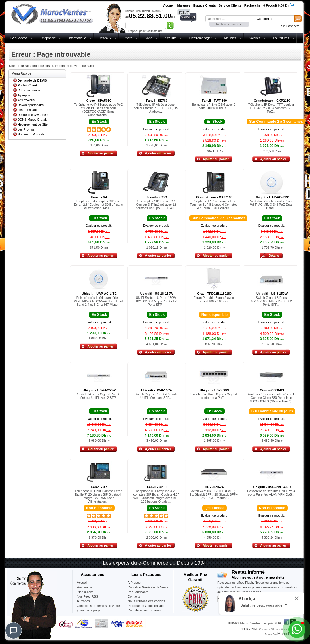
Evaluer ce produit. (156, 129)
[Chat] (14, 630)
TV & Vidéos (19, 38)
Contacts (134, 596)
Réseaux (105, 38)
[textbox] (230, 19)
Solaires (255, 38)
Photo (128, 38)
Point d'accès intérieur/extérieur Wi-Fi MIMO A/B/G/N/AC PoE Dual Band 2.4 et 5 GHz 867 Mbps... (98, 301)
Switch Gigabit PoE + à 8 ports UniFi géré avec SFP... (156, 396)
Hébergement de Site (33, 124)
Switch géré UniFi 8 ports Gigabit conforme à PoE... (214, 396)
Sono (149, 38)
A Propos (134, 583)
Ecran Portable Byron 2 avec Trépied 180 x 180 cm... (213, 299)
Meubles (230, 38)
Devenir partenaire (31, 105)
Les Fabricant (27, 110)
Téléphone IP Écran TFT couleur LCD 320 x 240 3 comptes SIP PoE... (271, 108)
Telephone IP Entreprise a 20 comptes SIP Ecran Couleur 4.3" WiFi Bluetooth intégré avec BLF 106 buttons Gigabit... (156, 496)
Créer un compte (29, 90)
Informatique (77, 38)
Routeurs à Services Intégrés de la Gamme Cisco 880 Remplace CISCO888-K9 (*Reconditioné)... (271, 398)
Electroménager (201, 38)
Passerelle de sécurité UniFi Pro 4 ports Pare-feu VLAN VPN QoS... (271, 493)
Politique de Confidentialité (146, 606)
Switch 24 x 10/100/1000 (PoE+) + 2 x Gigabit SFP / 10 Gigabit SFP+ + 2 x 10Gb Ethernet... (214, 494)
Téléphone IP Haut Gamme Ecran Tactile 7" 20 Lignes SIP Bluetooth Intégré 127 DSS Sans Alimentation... (99, 496)
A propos (24, 95)
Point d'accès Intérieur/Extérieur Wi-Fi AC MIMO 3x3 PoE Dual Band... (271, 205)
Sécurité (171, 38)
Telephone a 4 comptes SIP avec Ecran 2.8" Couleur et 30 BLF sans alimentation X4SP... (99, 205)
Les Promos (26, 129)
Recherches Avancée (33, 115)
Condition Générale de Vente (148, 587)
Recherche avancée (229, 24)
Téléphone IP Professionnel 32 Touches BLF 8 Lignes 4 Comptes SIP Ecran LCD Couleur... (214, 205)
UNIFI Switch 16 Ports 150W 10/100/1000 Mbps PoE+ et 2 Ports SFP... (156, 301)
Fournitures (281, 38)
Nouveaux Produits (31, 134)
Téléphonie (48, 38)
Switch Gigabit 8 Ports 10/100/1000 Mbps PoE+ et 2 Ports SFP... (271, 301)
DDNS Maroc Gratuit (32, 120)
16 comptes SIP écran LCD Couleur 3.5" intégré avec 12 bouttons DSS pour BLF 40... (156, 205)
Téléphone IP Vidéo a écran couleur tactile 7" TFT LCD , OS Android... (156, 108)
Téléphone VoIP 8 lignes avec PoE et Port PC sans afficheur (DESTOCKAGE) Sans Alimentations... (98, 110)
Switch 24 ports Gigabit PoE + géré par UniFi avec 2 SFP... (98, 396)
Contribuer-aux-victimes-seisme (145, 613)
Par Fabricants (138, 592)
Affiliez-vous (26, 100)
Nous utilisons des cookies (146, 601)
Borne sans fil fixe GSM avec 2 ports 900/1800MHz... (213, 106)
